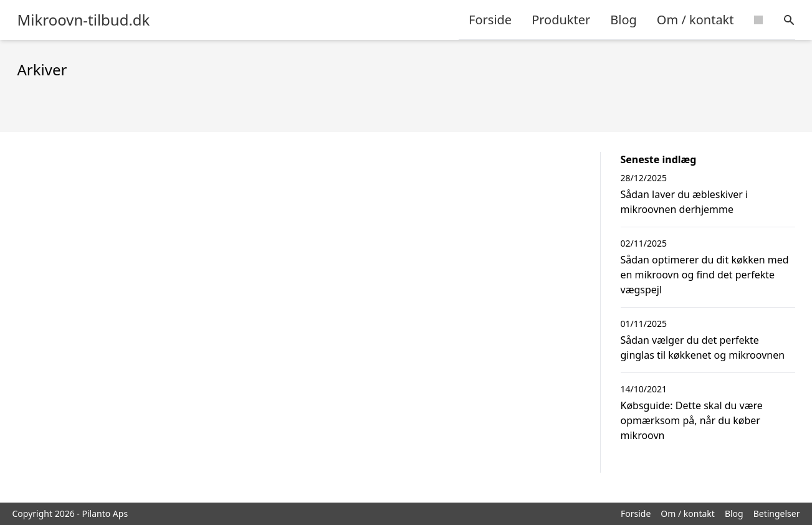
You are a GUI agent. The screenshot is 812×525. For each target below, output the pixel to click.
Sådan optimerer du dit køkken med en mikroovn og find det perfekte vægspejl (705, 275)
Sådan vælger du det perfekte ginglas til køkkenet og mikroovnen (703, 348)
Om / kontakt (695, 20)
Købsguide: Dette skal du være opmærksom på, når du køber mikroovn (692, 420)
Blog (623, 20)
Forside (490, 20)
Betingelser (777, 513)
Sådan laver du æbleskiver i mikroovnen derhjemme (685, 202)
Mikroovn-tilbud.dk (84, 20)
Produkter (561, 20)
